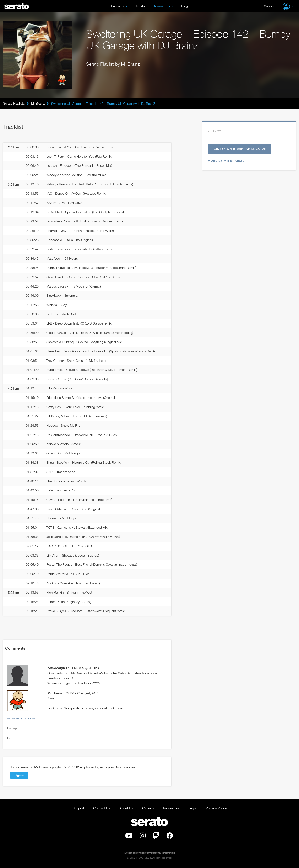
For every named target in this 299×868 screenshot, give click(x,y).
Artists (140, 6)
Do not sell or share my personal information (150, 854)
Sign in (19, 777)
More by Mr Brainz (226, 161)
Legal (192, 810)
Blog (184, 6)
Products (118, 6)
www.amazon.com (21, 720)
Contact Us (102, 810)
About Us (126, 810)
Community (161, 6)
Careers (148, 810)
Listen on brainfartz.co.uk (240, 149)
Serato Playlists (14, 104)
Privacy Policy (216, 810)
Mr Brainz (38, 104)
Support (270, 6)
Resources (171, 810)
